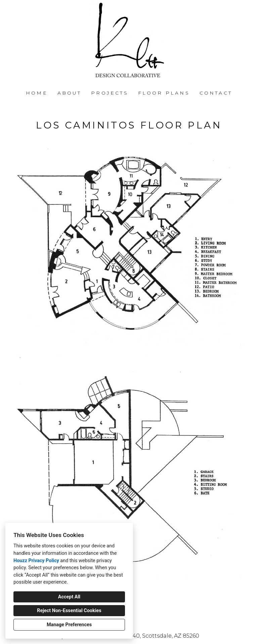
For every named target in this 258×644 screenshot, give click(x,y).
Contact (216, 93)
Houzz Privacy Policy (36, 561)
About (70, 93)
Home (37, 93)
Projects (110, 93)
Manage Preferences (69, 625)
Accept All (69, 597)
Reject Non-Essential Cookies (69, 611)
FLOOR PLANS (164, 93)
